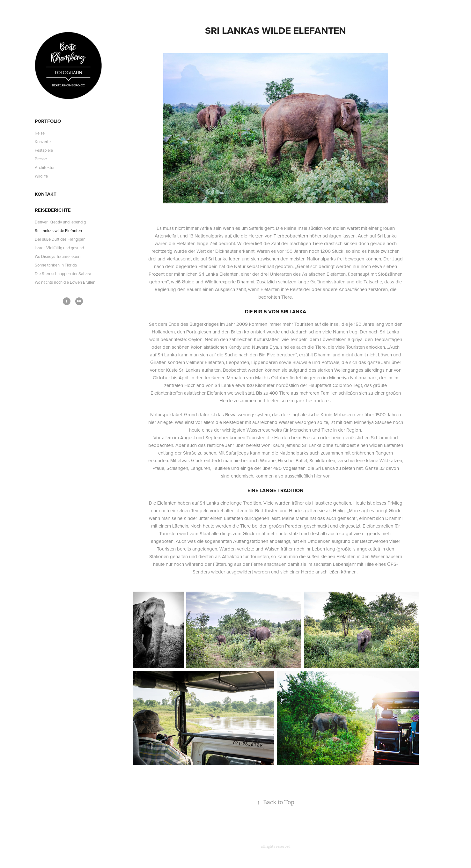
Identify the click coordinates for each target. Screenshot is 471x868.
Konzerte (43, 142)
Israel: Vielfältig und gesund (59, 248)
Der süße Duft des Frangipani (61, 239)
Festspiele (44, 150)
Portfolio (48, 121)
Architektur (45, 167)
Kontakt (46, 194)
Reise (40, 133)
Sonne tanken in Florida (56, 265)
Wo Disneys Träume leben (58, 256)
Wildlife (41, 176)
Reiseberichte (53, 210)
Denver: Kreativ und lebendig (60, 222)
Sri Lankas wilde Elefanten (58, 230)
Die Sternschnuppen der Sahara (63, 274)
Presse (41, 159)
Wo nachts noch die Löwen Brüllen (65, 282)
